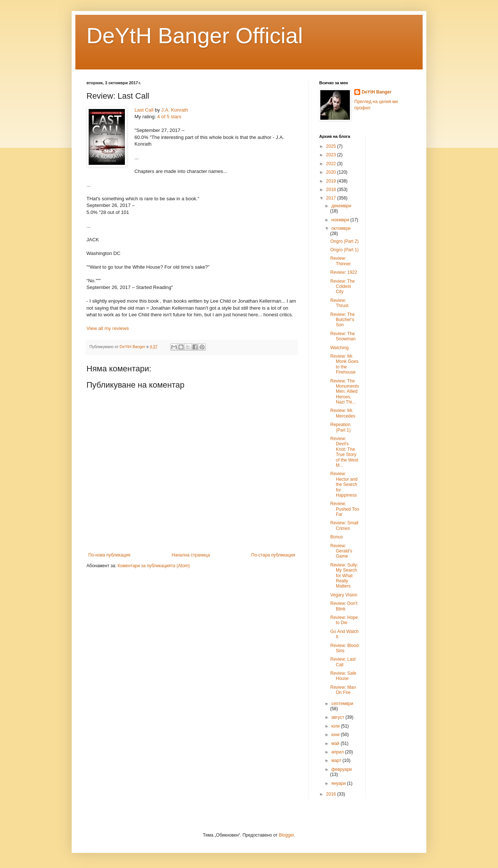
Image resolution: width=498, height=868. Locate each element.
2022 (332, 164)
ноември (341, 220)
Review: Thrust (339, 303)
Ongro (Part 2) (344, 241)
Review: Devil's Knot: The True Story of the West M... (344, 452)
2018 (332, 190)
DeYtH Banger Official (195, 36)
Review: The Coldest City (342, 287)
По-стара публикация (273, 555)
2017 (332, 198)
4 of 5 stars (169, 117)
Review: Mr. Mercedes (343, 413)
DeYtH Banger (377, 92)
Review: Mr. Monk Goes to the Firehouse (344, 364)
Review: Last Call (343, 662)
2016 (332, 794)
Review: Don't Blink (344, 606)
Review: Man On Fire (343, 690)
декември (341, 206)
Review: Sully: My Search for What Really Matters (344, 576)
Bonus (337, 537)
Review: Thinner (341, 261)
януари (339, 783)
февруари (342, 769)
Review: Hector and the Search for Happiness (344, 484)
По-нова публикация (109, 555)
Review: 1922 (344, 272)
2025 (332, 146)
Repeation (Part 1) (340, 427)
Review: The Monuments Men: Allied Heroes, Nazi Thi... (345, 392)
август (338, 717)
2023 (332, 155)
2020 (332, 172)
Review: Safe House (343, 676)
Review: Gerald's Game (341, 551)
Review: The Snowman (343, 336)
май (336, 743)
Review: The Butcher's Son (342, 320)
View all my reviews (108, 328)
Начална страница (191, 555)
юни (336, 735)
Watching (340, 348)
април (338, 752)
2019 (332, 181)
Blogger (286, 835)
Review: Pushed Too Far (345, 509)
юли (336, 726)
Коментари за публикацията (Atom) (154, 566)
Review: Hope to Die (344, 620)
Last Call (144, 110)
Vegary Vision (344, 595)
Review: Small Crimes (344, 525)
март (337, 760)
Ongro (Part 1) (344, 250)
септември (342, 704)
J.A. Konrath (175, 110)
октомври (341, 228)
